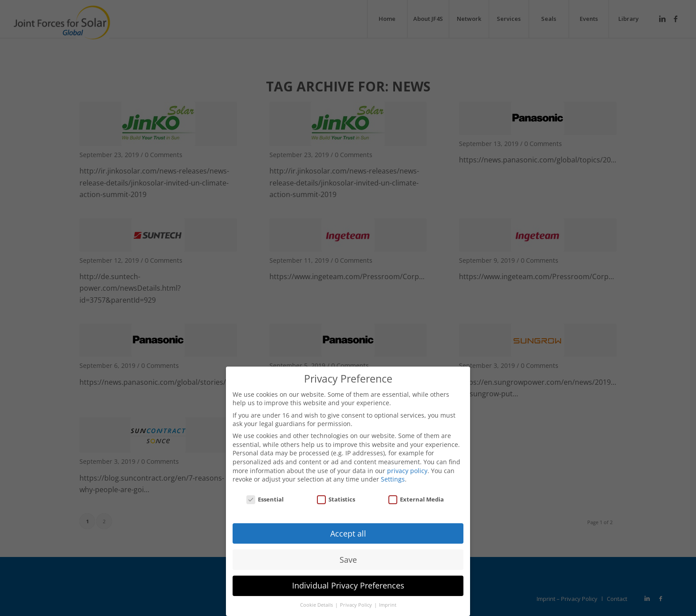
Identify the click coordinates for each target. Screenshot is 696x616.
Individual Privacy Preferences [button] (348, 580)
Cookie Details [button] (317, 599)
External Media (416, 493)
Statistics (336, 493)
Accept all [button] (348, 527)
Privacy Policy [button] (357, 599)
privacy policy (407, 464)
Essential (265, 493)
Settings (393, 473)
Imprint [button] (388, 599)
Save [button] (348, 553)
